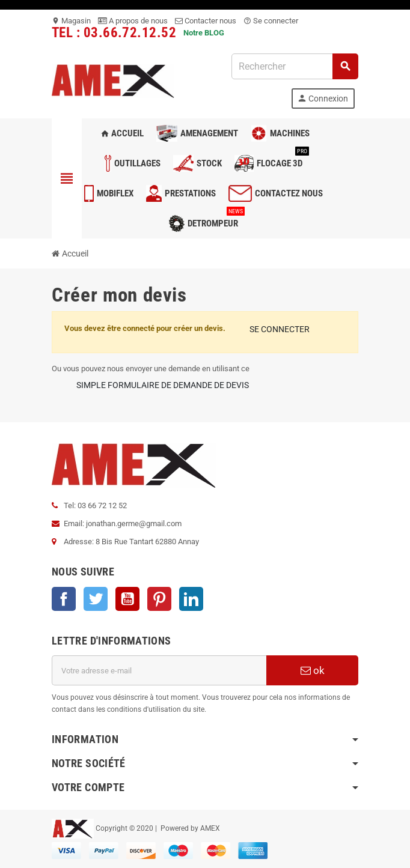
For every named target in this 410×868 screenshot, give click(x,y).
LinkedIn (191, 599)
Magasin (71, 21)
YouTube (127, 599)
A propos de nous (133, 21)
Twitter (96, 599)
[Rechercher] (295, 66)
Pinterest (159, 599)
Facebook (64, 599)
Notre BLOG (204, 33)
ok (313, 670)
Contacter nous (206, 21)
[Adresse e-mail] (159, 670)
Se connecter (271, 21)
